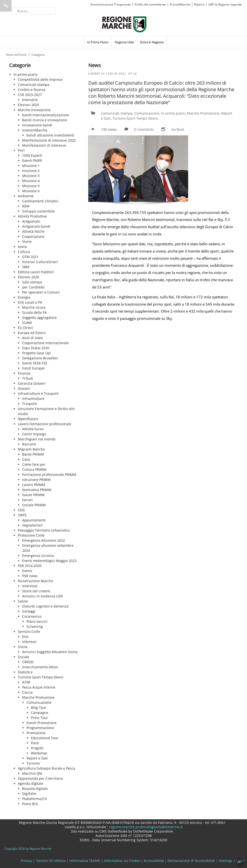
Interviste (30, 586)
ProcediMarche (180, 4)
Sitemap (225, 861)
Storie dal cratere (36, 591)
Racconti (29, 444)
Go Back (178, 129)
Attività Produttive (32, 216)
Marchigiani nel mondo (37, 439)
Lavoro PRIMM (34, 485)
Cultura (24, 252)
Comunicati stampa (34, 85)
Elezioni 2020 (28, 277)
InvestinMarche (35, 130)
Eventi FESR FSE (35, 363)
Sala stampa (32, 282)
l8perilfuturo (28, 419)
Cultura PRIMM (34, 469)
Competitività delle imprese (40, 79)
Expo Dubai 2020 (36, 348)
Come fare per (34, 464)
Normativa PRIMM (37, 490)
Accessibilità (154, 861)
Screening (35, 626)
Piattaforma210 (34, 799)
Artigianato (31, 221)
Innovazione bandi (37, 125)
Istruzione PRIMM (36, 480)
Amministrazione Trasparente (111, 4)
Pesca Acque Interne (39, 687)
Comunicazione (39, 702)
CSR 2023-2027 (30, 95)
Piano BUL (30, 804)
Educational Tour (45, 738)
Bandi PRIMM (33, 454)
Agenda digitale (31, 783)
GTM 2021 (30, 257)
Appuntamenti (34, 520)
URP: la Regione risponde (225, 4)
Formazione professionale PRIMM (49, 475)
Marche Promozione (38, 697)
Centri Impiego (34, 434)
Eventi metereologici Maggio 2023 (49, 561)
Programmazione (40, 728)
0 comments (144, 129)
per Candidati (33, 287)
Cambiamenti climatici (40, 201)
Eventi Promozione (41, 723)
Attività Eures (33, 429)
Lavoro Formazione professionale (45, 424)
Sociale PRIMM (34, 505)
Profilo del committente (150, 4)
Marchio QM (32, 773)
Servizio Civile (29, 632)
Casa (26, 459)
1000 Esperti (32, 155)
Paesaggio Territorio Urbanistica (44, 530)
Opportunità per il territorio (40, 778)
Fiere (35, 743)
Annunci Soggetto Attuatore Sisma (50, 652)
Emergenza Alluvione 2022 (44, 540)
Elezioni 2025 (28, 105)
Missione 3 (31, 176)
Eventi (27, 571)
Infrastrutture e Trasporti (38, 393)
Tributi (28, 378)
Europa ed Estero (32, 333)
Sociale (24, 657)
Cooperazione (33, 236)
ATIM (26, 682)
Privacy (26, 861)
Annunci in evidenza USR (42, 596)
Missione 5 (31, 186)
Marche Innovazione (34, 110)
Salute (23, 601)
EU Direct (25, 328)
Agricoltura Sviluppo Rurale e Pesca (47, 768)
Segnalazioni (32, 525)
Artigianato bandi (36, 226)
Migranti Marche (31, 449)
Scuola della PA (34, 312)
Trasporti (30, 404)
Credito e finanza (32, 90)
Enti (25, 637)
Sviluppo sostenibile (38, 211)
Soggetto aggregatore (39, 318)
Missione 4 (31, 181)
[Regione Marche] (124, 24)
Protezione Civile (31, 535)
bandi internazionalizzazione (46, 115)
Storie (27, 242)
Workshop (39, 753)
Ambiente (26, 196)
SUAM (27, 323)
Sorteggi (29, 611)
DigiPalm (29, 794)
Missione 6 (31, 191)
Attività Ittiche (33, 231)
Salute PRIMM (33, 495)
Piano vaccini (37, 621)
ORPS (22, 515)
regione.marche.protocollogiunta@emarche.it (145, 827)
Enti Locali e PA (30, 302)
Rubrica (199, 4)
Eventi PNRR (32, 161)
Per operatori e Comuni (41, 292)
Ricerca (6, 6)
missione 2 (31, 171)
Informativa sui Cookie (122, 861)
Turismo (33, 763)
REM (26, 206)
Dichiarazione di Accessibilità (191, 861)
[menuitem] (98, 42)
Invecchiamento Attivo (40, 667)
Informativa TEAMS (85, 861)
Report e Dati (37, 758)
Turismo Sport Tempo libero (41, 677)
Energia (24, 297)
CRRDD (28, 662)
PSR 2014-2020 (30, 566)
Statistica (25, 672)
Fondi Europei (33, 368)
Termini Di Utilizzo (51, 861)
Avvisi (22, 247)
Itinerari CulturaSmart (40, 262)
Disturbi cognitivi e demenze (45, 606)
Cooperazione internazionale (45, 343)
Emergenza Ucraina (38, 556)
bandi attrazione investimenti (50, 135)
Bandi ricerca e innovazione (45, 120)
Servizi (27, 500)
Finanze (24, 373)
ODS (21, 510)
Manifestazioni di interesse (44, 145)
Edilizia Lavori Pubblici (36, 272)
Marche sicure (34, 307)
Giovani (24, 388)
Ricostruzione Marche (35, 581)
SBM (26, 267)
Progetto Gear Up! (37, 353)
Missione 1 (31, 166)
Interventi (30, 100)
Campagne (40, 713)
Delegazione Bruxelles (40, 358)
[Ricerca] (34, 11)
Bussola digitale (35, 789)
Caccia (27, 692)
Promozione (36, 733)
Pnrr (21, 150)
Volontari (29, 642)
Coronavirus (32, 616)
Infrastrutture (33, 399)
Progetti (37, 748)
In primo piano (25, 74)
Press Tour (39, 718)
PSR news (30, 576)
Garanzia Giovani (32, 383)
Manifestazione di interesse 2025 (49, 140)
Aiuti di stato (32, 338)
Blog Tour (39, 707)
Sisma (23, 647)
